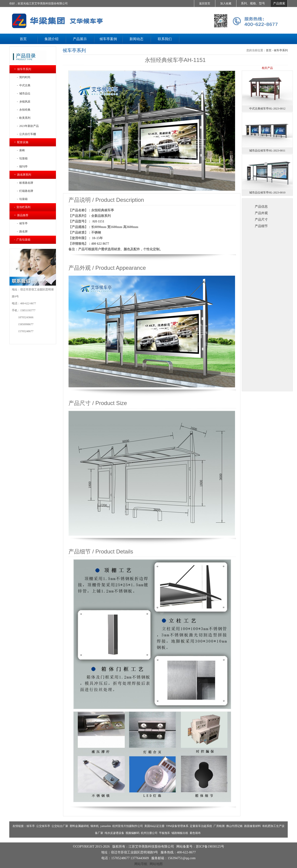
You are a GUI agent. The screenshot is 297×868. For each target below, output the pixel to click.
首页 (269, 50)
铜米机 (95, 826)
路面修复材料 (252, 826)
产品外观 (261, 213)
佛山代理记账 (234, 826)
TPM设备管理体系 (177, 826)
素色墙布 (195, 833)
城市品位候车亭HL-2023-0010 (267, 193)
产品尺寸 (261, 219)
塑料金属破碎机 (79, 826)
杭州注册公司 (149, 833)
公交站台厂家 (60, 826)
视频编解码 (132, 833)
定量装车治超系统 (201, 826)
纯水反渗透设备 (114, 833)
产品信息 (261, 206)
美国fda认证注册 (154, 826)
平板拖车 (165, 833)
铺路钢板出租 (180, 833)
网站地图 (156, 864)
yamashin (106, 826)
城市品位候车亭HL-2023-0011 (267, 151)
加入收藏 (226, 3)
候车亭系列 (281, 50)
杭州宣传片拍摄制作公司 (128, 826)
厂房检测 (219, 826)
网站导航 (141, 864)
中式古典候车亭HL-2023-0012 (267, 109)
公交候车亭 (43, 826)
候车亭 (31, 826)
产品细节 (261, 226)
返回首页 (205, 3)
